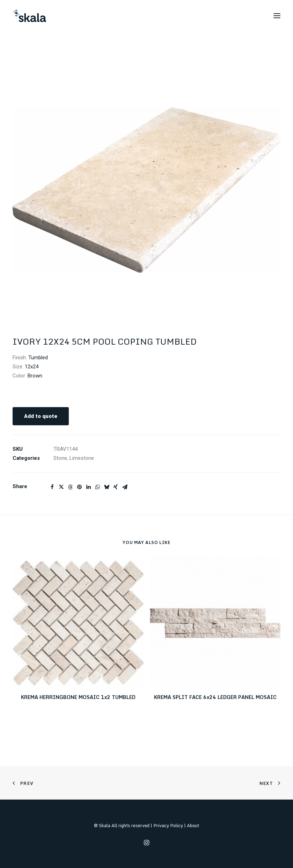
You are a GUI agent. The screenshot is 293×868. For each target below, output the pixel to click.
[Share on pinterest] (79, 487)
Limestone (82, 458)
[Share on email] (125, 487)
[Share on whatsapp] (97, 487)
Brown (35, 376)
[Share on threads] (70, 487)
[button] (277, 16)
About (193, 825)
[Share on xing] (116, 487)
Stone (60, 458)
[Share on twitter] (61, 487)
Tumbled (38, 358)
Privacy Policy (168, 825)
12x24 (32, 367)
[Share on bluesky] (107, 487)
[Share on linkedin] (88, 487)
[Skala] (29, 16)
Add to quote (41, 416)
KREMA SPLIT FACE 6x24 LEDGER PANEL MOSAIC (215, 697)
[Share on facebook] (52, 487)
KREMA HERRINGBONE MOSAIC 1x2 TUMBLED (78, 697)
